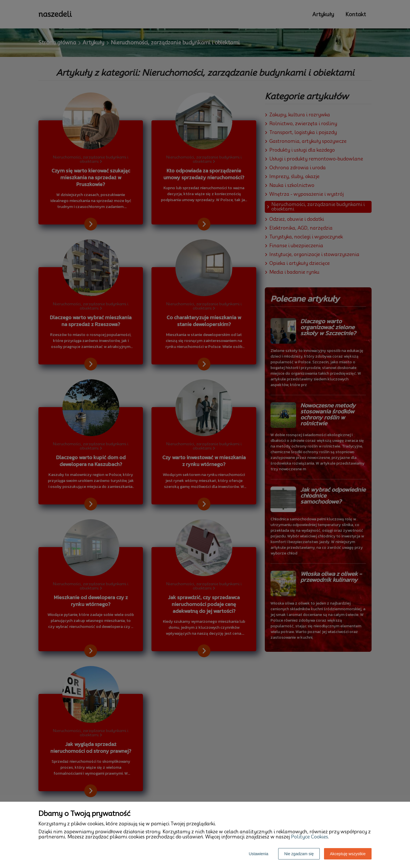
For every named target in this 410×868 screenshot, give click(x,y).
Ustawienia (259, 854)
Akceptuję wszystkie (348, 854)
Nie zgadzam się (299, 854)
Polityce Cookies (309, 837)
